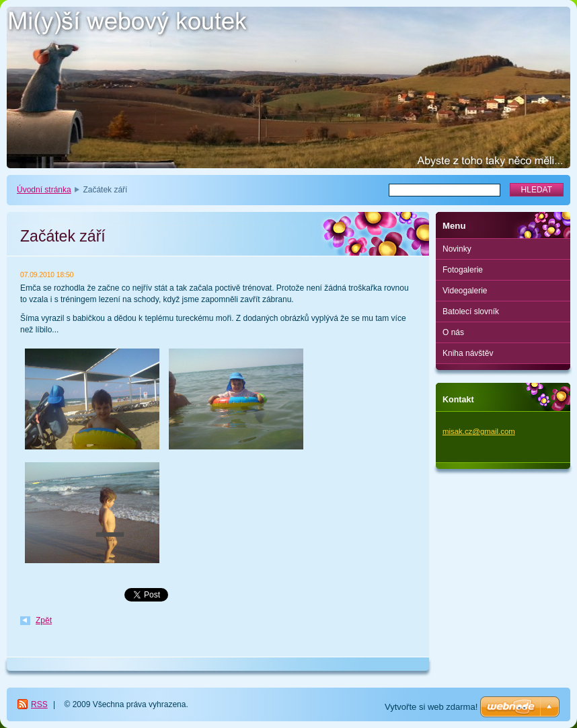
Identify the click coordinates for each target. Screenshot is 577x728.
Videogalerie (465, 291)
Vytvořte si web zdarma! (431, 707)
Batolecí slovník (471, 312)
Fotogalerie (463, 270)
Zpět (44, 620)
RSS (39, 704)
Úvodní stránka (44, 190)
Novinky (457, 249)
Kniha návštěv (468, 353)
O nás (453, 332)
